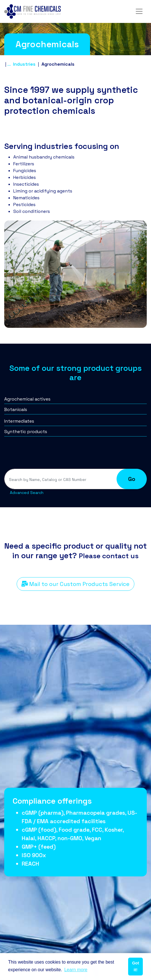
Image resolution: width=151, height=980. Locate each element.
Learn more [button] (76, 970)
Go (132, 479)
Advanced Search (27, 493)
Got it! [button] (136, 966)
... (9, 64)
